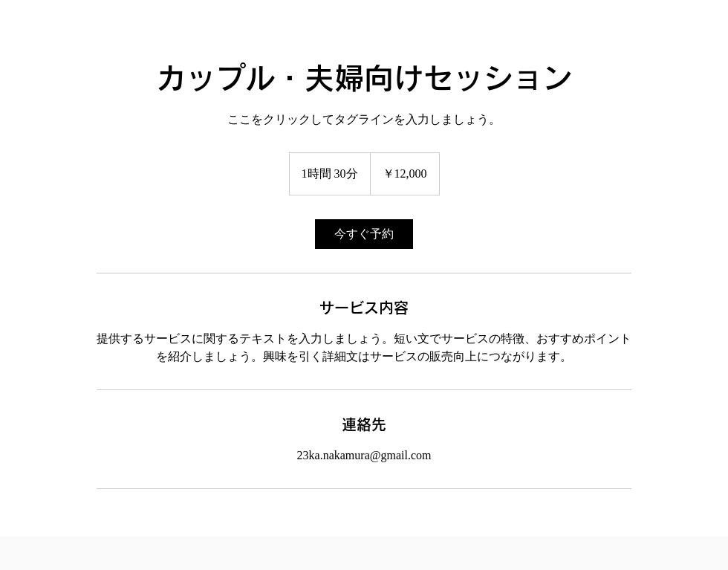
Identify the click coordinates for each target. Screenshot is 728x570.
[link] (364, 234)
